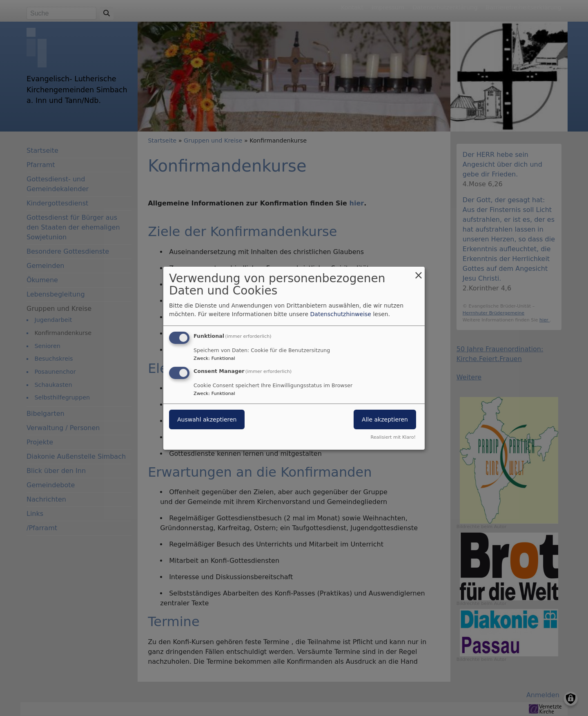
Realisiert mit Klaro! (393, 437)
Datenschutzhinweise (341, 314)
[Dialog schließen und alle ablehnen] (419, 271)
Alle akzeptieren (385, 419)
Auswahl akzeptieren (207, 419)
